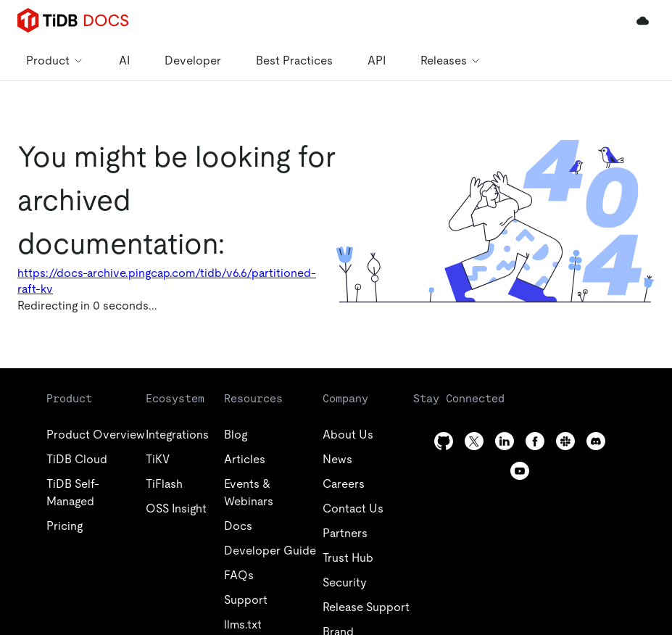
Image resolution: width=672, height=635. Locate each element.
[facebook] (535, 441)
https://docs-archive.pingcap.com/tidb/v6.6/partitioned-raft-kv (167, 281)
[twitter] (474, 441)
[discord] (596, 441)
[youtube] (520, 471)
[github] (444, 441)
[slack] (565, 441)
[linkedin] (505, 441)
